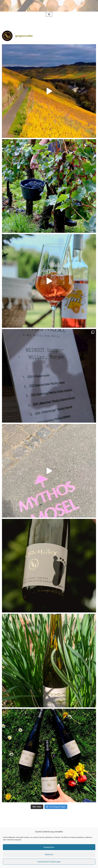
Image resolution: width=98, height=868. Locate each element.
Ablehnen (49, 854)
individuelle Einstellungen (49, 862)
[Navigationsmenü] (49, 14)
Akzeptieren (49, 847)
